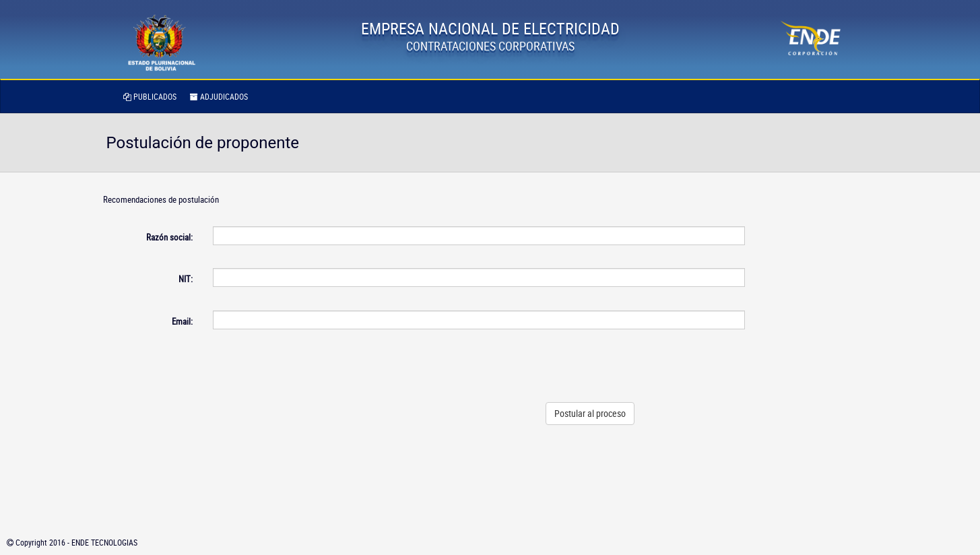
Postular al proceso (590, 413)
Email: (182, 321)
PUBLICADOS (150, 96)
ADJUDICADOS (219, 96)
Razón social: (169, 237)
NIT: (186, 279)
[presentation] (643, 366)
